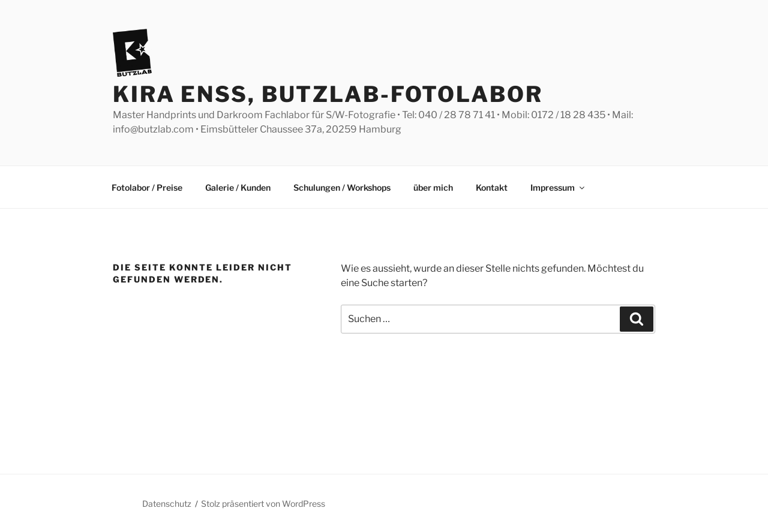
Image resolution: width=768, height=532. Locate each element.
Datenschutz (167, 504)
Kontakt (492, 187)
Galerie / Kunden (238, 187)
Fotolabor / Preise (147, 187)
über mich (433, 187)
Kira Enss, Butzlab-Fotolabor (328, 94)
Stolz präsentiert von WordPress (263, 504)
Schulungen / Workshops (342, 187)
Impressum (558, 187)
